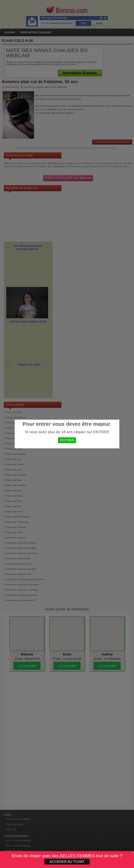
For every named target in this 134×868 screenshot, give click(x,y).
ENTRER (67, 440)
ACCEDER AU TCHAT (67, 862)
